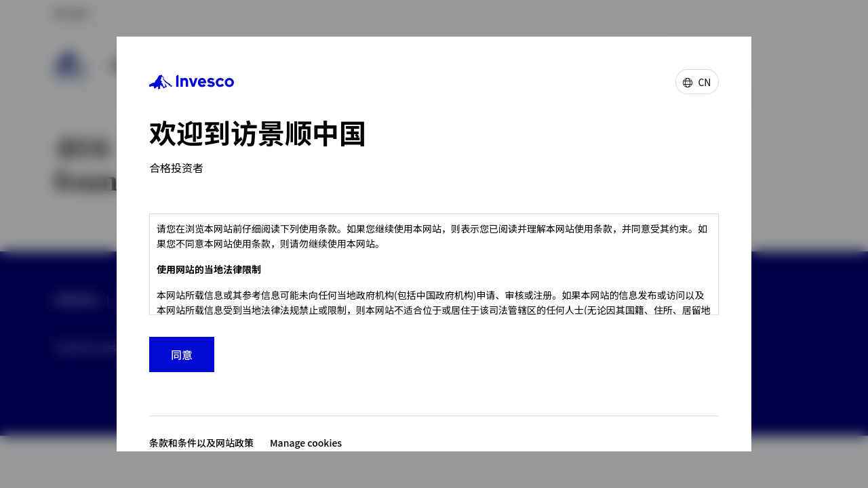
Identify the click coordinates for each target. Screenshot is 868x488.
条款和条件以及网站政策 (201, 443)
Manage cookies (306, 443)
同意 (182, 354)
